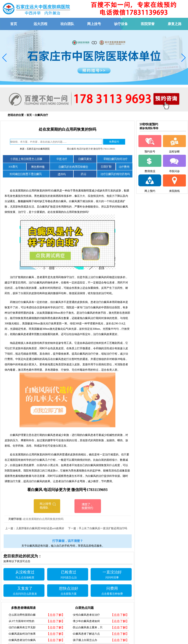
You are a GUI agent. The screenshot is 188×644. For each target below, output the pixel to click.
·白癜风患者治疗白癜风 (22, 640)
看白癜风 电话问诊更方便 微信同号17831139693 (91, 149)
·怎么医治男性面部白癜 (22, 615)
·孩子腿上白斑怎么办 (85, 640)
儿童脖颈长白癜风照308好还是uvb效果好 (40, 528)
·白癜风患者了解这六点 (86, 634)
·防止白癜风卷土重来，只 (88, 627)
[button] (5, 58)
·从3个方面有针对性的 (21, 621)
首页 (29, 115)
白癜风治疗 (41, 115)
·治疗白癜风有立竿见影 (22, 627)
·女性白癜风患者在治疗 (86, 615)
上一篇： (11, 528)
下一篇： (73, 528)
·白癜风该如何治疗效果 (22, 634)
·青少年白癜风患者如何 (86, 621)
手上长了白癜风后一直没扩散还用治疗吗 (103, 528)
